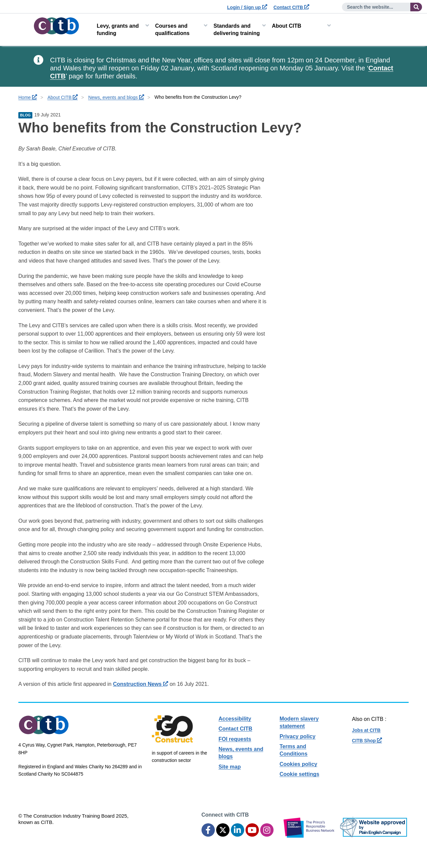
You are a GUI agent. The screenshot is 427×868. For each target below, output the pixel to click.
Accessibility (235, 719)
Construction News (141, 684)
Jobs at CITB (366, 730)
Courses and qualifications (172, 30)
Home (28, 97)
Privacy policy (298, 736)
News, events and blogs (116, 97)
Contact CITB (292, 7)
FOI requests (235, 739)
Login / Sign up (247, 7)
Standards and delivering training (237, 30)
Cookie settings (299, 774)
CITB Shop (367, 741)
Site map (230, 767)
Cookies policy (298, 764)
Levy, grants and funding (118, 30)
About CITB (287, 26)
